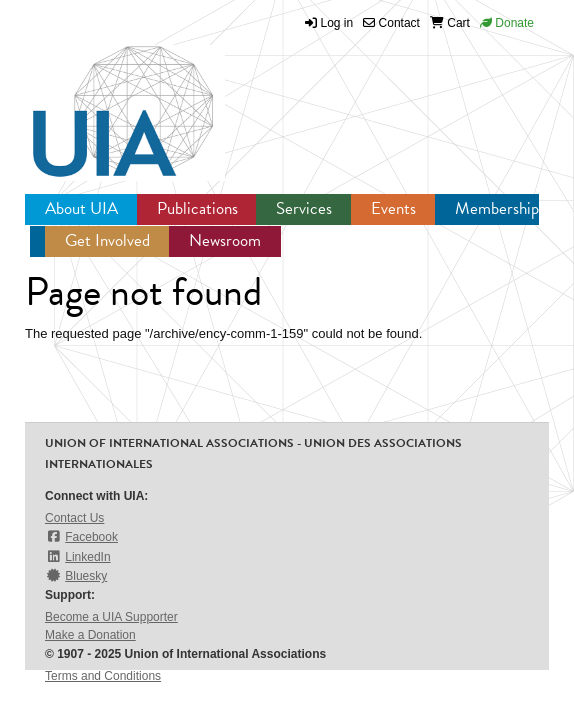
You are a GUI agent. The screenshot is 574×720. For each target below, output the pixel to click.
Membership (497, 208)
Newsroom (225, 240)
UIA (100, 100)
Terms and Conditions (103, 676)
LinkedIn (78, 556)
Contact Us (74, 518)
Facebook (81, 536)
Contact (391, 23)
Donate (507, 23)
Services (304, 208)
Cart (450, 23)
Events (393, 208)
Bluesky (76, 575)
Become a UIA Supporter (111, 617)
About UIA (81, 208)
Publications (197, 208)
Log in (337, 23)
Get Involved (107, 240)
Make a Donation (90, 635)
